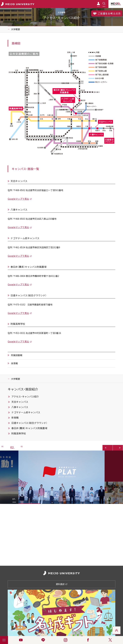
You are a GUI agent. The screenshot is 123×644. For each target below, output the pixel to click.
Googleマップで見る (18, 199)
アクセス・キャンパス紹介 (25, 397)
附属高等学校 (18, 324)
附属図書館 (17, 355)
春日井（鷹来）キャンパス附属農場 (29, 267)
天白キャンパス (19, 181)
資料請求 (62, 584)
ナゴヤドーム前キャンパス (25, 238)
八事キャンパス (19, 210)
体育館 (14, 363)
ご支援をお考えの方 (107, 13)
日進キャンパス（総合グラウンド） (29, 295)
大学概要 (16, 29)
